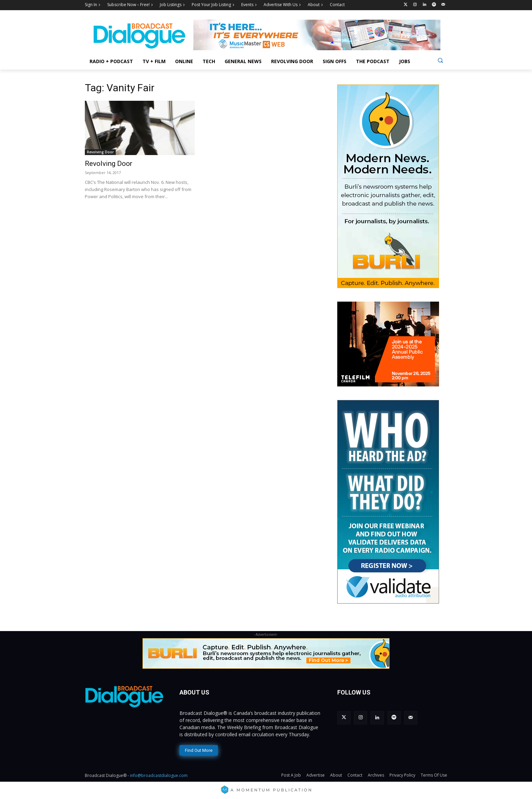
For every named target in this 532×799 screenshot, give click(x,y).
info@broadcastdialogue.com (159, 775)
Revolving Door (100, 152)
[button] (440, 60)
